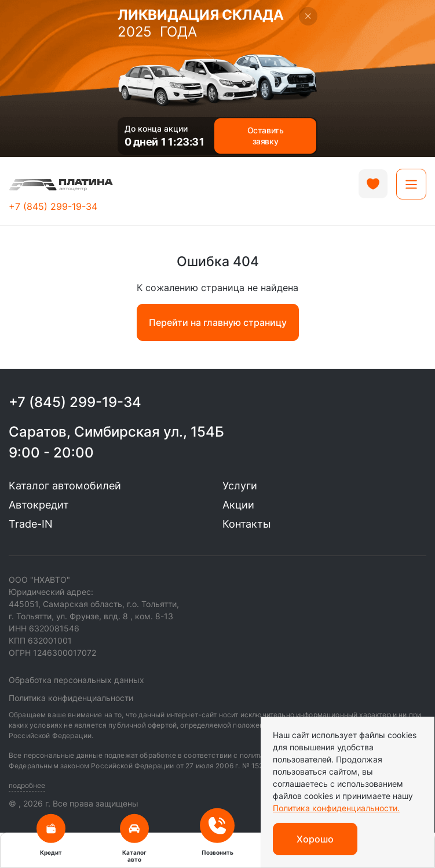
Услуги (240, 486)
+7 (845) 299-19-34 (53, 206)
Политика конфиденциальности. (336, 808)
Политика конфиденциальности (71, 698)
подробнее (27, 785)
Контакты (247, 524)
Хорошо (315, 839)
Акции (238, 505)
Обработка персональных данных (76, 680)
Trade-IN (31, 524)
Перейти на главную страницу (218, 322)
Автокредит (39, 505)
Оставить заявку (266, 136)
